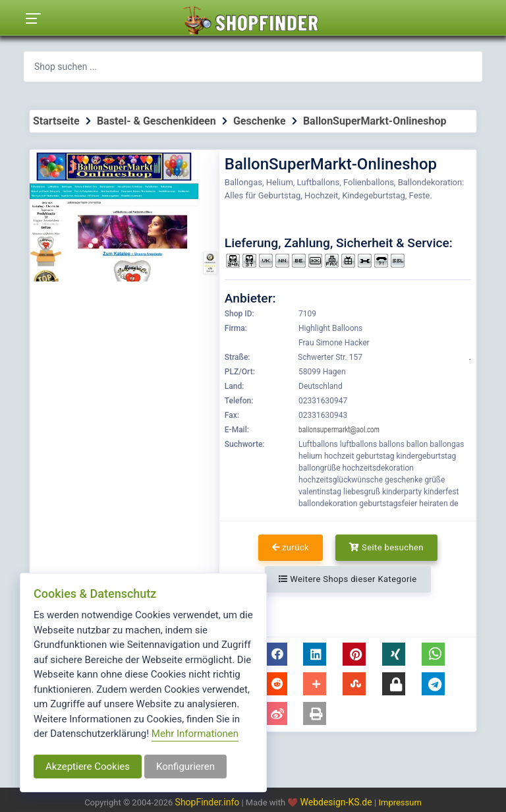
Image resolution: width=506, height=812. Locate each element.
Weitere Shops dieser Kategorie (348, 579)
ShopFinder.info (208, 802)
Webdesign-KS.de (338, 802)
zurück (291, 547)
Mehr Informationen (195, 734)
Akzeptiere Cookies (88, 767)
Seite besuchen (386, 547)
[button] (276, 654)
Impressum (400, 802)
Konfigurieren (185, 767)
